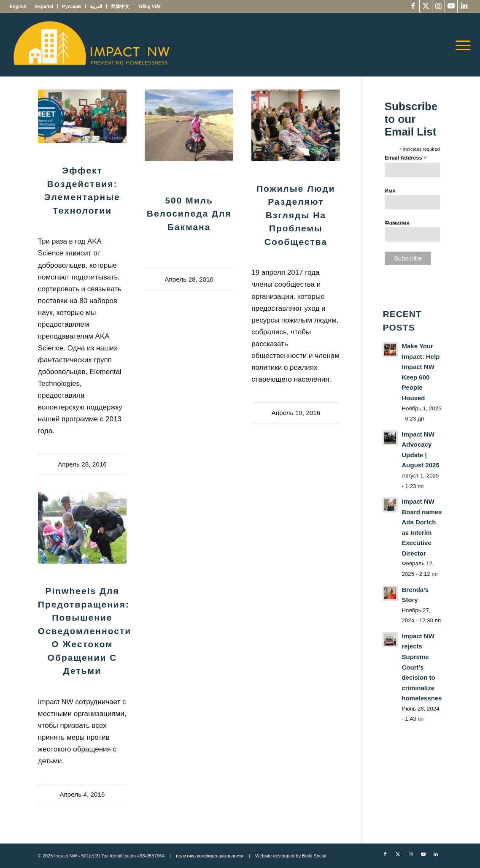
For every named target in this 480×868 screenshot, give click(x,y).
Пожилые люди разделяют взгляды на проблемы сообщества (296, 215)
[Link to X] (426, 6)
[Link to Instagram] (438, 6)
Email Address (406, 158)
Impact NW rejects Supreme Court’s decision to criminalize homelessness (423, 667)
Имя (390, 191)
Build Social (314, 856)
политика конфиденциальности (210, 856)
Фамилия (397, 223)
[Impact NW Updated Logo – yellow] (91, 45)
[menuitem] (20, 6)
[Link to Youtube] (451, 6)
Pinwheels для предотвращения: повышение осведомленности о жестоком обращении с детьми (85, 631)
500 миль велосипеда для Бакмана (189, 214)
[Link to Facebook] (413, 6)
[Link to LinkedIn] (464, 6)
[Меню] (460, 45)
